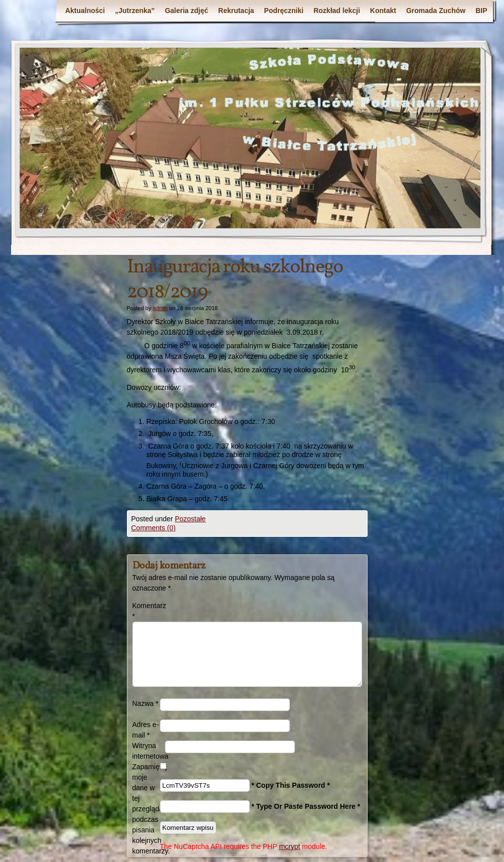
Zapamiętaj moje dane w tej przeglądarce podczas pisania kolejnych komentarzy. (146, 809)
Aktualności (85, 11)
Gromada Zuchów (436, 11)
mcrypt (289, 846)
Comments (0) (154, 528)
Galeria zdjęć (187, 11)
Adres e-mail (146, 730)
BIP (481, 11)
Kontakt (383, 11)
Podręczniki (284, 11)
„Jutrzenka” (135, 11)
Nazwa (145, 703)
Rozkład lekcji (337, 11)
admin (160, 308)
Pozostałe (190, 519)
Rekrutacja (236, 11)
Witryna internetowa (149, 751)
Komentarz (146, 611)
